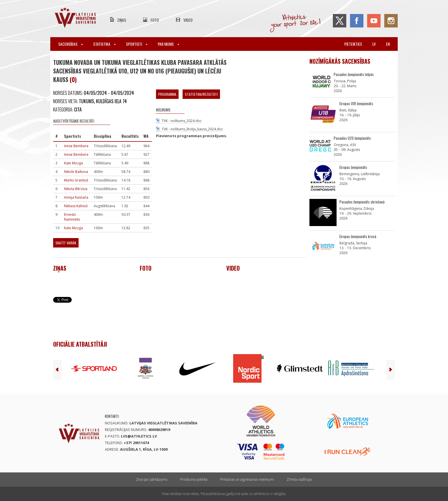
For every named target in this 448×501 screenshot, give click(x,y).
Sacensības (71, 44)
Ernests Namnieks (72, 217)
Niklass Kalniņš (76, 206)
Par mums (168, 44)
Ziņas (122, 20)
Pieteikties (353, 44)
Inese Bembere (76, 146)
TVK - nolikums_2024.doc (182, 121)
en (388, 44)
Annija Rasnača (76, 197)
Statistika (104, 44)
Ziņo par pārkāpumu (152, 479)
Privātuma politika (194, 479)
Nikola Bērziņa (76, 189)
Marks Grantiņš (76, 180)
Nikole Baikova (76, 172)
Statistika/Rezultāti (201, 94)
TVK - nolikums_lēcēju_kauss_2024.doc (192, 129)
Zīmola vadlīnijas (299, 479)
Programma (167, 94)
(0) (73, 79)
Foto (155, 20)
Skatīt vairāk (66, 243)
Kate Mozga (73, 163)
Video (188, 20)
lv (374, 44)
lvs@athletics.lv (139, 436)
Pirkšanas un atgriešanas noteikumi (247, 479)
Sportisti (137, 44)
